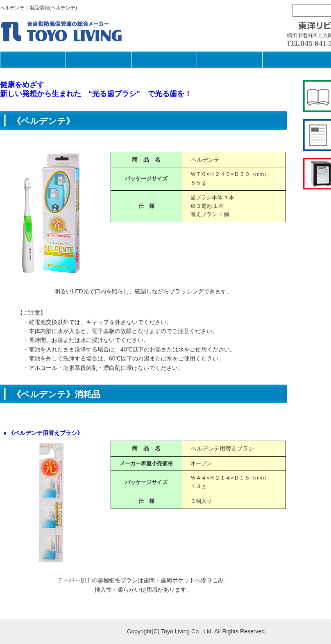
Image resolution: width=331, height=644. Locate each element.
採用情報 (295, 60)
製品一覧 (98, 60)
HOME (33, 60)
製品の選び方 (164, 60)
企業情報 (229, 60)
